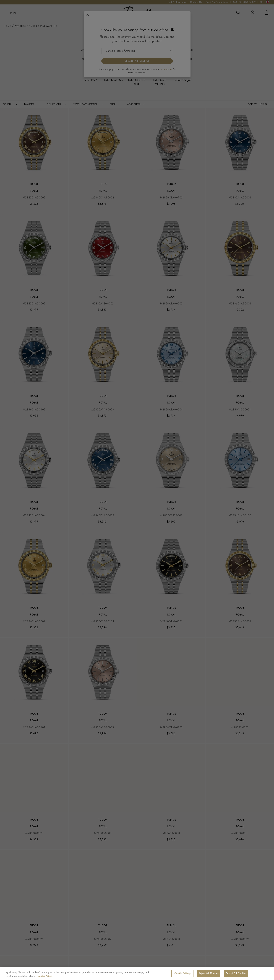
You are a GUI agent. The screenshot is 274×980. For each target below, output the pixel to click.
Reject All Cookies (209, 973)
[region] (137, 974)
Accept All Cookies (236, 973)
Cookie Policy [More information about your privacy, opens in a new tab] (45, 976)
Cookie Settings (183, 973)
